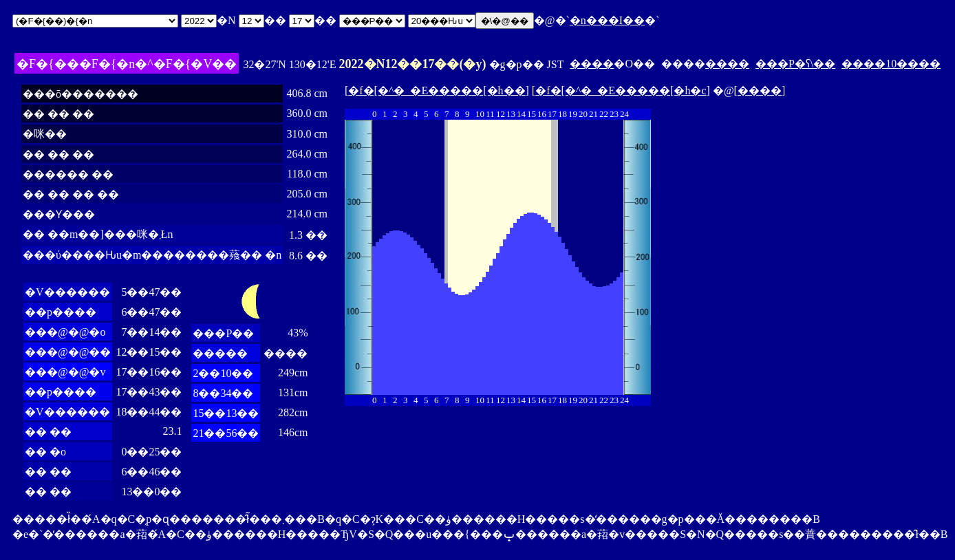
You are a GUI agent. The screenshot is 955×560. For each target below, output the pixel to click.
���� (592, 64)
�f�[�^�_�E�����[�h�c (621, 90)
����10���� (891, 64)
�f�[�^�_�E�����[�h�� (437, 90)
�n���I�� (607, 20)
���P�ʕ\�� (795, 64)
